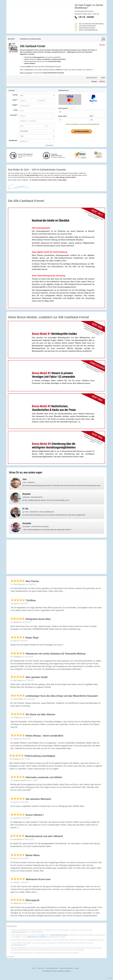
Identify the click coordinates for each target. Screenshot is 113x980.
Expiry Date (62, 116)
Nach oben (10, 957)
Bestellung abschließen (82, 131)
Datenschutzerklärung (66, 968)
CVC (91, 116)
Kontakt (77, 968)
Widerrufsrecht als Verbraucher (37, 937)
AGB (43, 935)
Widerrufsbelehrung (52, 968)
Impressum (41, 968)
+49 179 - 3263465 (84, 17)
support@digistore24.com (19, 932)
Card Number (63, 108)
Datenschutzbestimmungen (59, 935)
